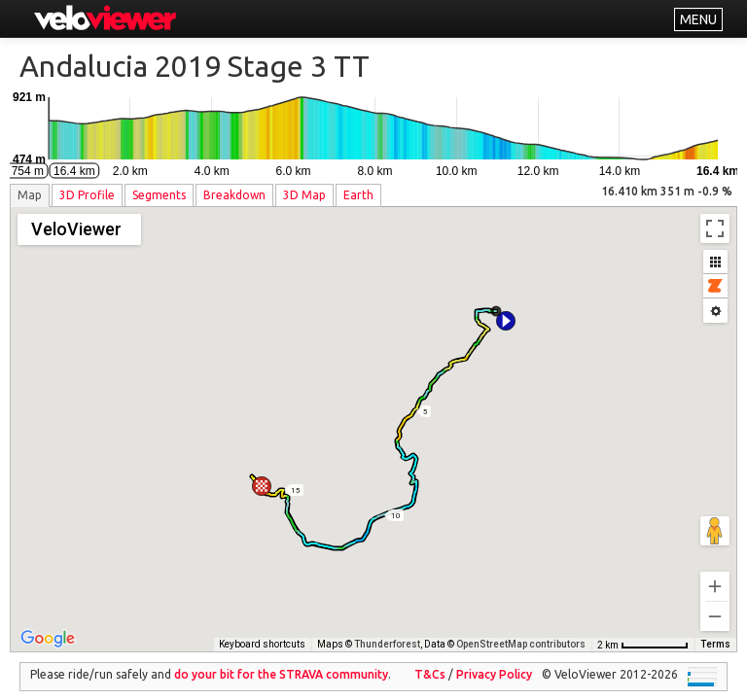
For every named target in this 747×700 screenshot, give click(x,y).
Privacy (494, 661)
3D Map (304, 195)
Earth (358, 195)
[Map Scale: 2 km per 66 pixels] (643, 631)
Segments (159, 195)
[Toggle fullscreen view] (715, 228)
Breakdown (234, 195)
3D (87, 195)
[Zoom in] (715, 573)
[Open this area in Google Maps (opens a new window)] (48, 625)
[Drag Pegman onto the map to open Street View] (715, 517)
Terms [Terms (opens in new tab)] (715, 630)
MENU (698, 19)
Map (30, 195)
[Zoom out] (715, 603)
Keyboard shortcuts (262, 630)
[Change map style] (79, 229)
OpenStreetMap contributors (521, 630)
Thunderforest (387, 630)
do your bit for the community (281, 661)
